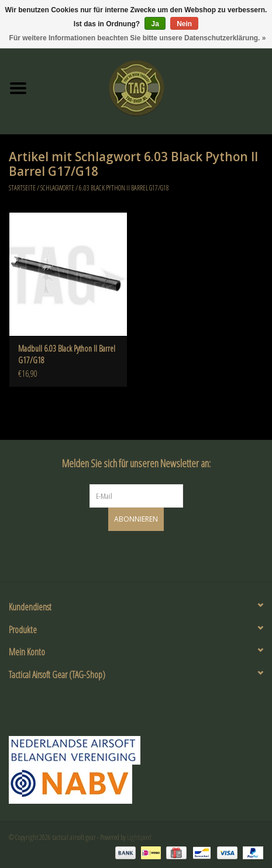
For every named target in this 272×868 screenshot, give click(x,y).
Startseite (22, 188)
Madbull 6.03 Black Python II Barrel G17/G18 (67, 354)
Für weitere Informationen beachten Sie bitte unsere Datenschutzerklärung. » (138, 38)
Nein (184, 24)
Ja (155, 24)
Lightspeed (139, 837)
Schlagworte (57, 188)
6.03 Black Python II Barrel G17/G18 (124, 188)
